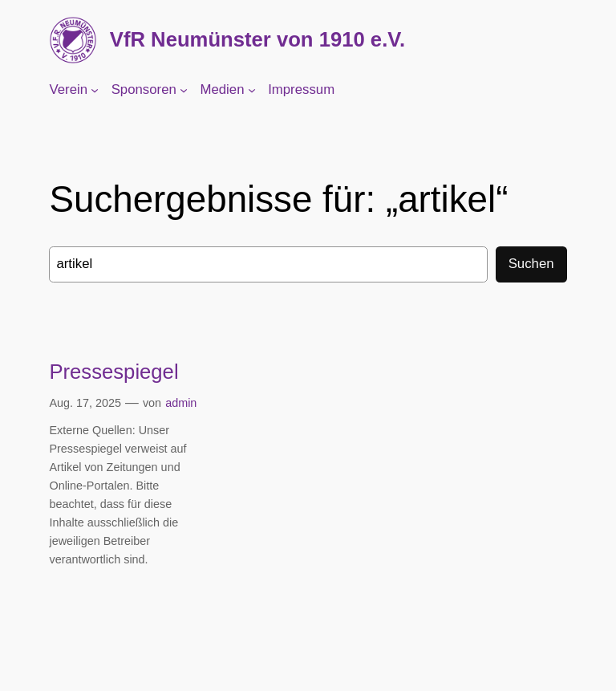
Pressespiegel (113, 372)
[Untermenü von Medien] (252, 90)
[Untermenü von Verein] (95, 90)
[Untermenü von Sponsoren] (184, 90)
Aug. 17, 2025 (85, 403)
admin (181, 403)
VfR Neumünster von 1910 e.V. (257, 39)
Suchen (531, 264)
